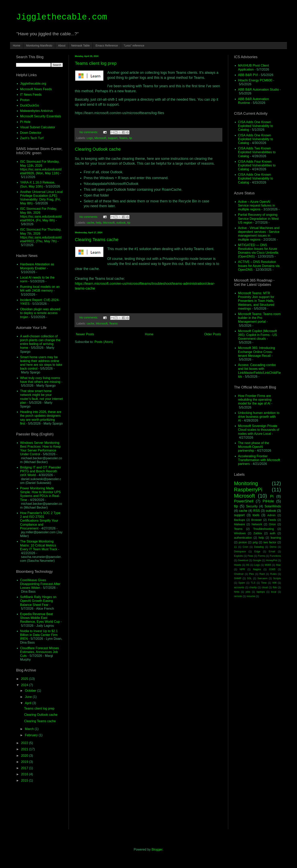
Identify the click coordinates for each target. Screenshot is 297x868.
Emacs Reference (107, 46)
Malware (239, 524)
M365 (268, 565)
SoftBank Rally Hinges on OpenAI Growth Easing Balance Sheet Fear (38, 601)
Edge (257, 551)
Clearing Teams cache (97, 240)
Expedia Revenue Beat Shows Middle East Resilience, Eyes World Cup (40, 618)
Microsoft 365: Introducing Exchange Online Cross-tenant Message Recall (256, 352)
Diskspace (240, 551)
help (99, 223)
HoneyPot (271, 560)
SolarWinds (273, 506)
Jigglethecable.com (62, 17)
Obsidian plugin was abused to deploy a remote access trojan (40, 313)
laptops (261, 592)
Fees (250, 556)
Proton (25, 100)
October (31, 691)
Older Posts (213, 334)
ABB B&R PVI (248, 75)
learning (276, 538)
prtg (255, 542)
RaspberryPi (248, 490)
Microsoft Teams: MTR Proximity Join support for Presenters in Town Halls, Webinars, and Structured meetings (256, 301)
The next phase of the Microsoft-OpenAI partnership (254, 447)
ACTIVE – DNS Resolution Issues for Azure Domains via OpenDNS (259, 266)
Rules (273, 574)
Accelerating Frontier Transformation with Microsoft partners (259, 460)
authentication (243, 538)
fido (275, 587)
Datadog (259, 547)
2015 (25, 780)
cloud (265, 587)
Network (257, 524)
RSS (257, 511)
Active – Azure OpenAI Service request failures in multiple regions (256, 205)
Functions (275, 556)
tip (131, 138)
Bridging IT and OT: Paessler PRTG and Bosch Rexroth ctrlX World (41, 471)
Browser (257, 520)
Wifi (274, 583)
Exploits (239, 556)
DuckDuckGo (29, 105)
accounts (239, 587)
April (28, 703)
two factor (270, 542)
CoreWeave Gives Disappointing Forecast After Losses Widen (40, 584)
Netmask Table (80, 46)
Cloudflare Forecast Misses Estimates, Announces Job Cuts (40, 652)
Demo (273, 547)
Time (264, 583)
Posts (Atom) (104, 342)
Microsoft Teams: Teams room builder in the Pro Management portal (259, 318)
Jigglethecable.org (33, 84)
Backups (240, 520)
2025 (25, 679)
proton (243, 542)
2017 (25, 768)
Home (17, 46)
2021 (25, 749)
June (29, 697)
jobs (248, 592)
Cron (245, 547)
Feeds (272, 520)
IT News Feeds (31, 95)
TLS (253, 583)
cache (90, 223)
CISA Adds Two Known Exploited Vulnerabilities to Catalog (257, 152)
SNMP (238, 578)
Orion (272, 524)
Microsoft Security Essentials (41, 116)
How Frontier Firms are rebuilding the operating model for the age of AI (255, 400)
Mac (279, 565)
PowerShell (244, 501)
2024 (25, 685)
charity (253, 587)
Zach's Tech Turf (32, 138)
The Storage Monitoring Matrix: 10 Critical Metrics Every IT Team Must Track (39, 545)
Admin (271, 515)
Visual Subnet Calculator (38, 127)
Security (252, 506)
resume (251, 596)
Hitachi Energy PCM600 (255, 80)
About (62, 46)
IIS (248, 565)
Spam (242, 583)
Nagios (257, 569)
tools (256, 515)
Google (257, 560)
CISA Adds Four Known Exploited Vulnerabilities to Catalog (257, 165)
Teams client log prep (96, 63)
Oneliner (239, 574)
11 (235, 547)
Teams (123, 138)
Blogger (157, 849)
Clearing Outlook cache (98, 149)
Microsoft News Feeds (36, 89)
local (274, 592)
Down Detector (31, 133)
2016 (25, 774)
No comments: (89, 132)
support (113, 138)
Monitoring (246, 483)
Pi (272, 496)
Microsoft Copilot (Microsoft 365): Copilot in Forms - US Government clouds (257, 335)
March (30, 729)
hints (237, 592)
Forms (261, 556)
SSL (249, 578)
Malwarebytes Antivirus (37, 111)
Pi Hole (25, 122)
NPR (242, 569)
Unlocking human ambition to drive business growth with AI (259, 417)
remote (238, 596)
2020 (25, 756)
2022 (25, 743)
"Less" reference (134, 46)
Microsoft (100, 138)
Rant (262, 574)
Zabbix (258, 533)
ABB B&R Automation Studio (258, 90)
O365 (272, 569)
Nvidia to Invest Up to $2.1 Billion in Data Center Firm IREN (39, 635)
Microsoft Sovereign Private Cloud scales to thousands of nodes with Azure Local (259, 430)
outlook (121, 223)
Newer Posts (85, 334)
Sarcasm (263, 578)
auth (273, 533)
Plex (252, 574)
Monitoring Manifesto (39, 46)
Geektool (243, 560)
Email (272, 551)
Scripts (277, 578)
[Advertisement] (148, 378)
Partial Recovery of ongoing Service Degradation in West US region (258, 219)
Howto (238, 565)
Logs (90, 138)
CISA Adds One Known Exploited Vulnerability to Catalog (256, 126)
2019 (25, 762)
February (32, 735)
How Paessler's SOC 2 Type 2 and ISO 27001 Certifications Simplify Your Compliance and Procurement (40, 521)
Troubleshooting (264, 529)
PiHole (268, 501)
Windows (240, 533)
